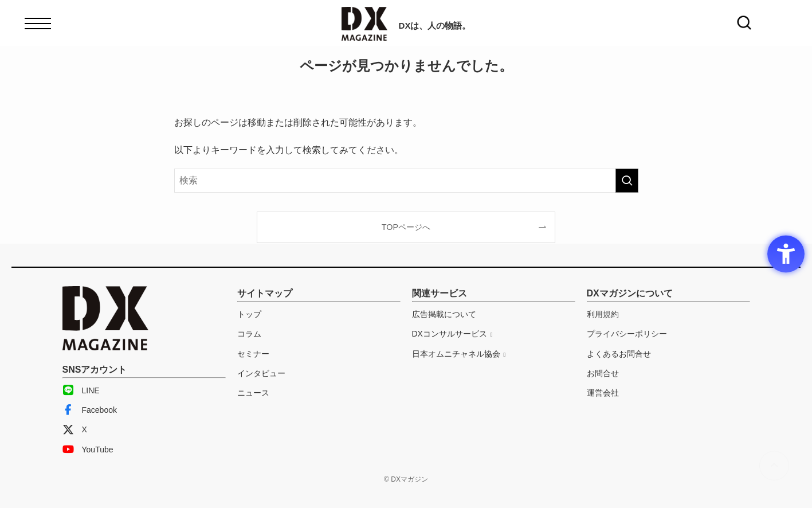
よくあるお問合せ (619, 354)
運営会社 (603, 393)
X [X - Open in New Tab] (75, 429)
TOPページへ (406, 227)
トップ (249, 314)
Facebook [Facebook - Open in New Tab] (90, 410)
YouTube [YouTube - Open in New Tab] (88, 450)
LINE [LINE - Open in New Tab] (81, 390)
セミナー (253, 354)
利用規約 (603, 314)
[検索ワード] (406, 181)
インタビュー (261, 373)
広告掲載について (444, 314)
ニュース (253, 393)
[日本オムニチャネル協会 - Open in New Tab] (459, 354)
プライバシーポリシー (627, 334)
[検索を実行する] (627, 181)
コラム (249, 334)
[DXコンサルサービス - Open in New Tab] (452, 334)
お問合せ (603, 373)
